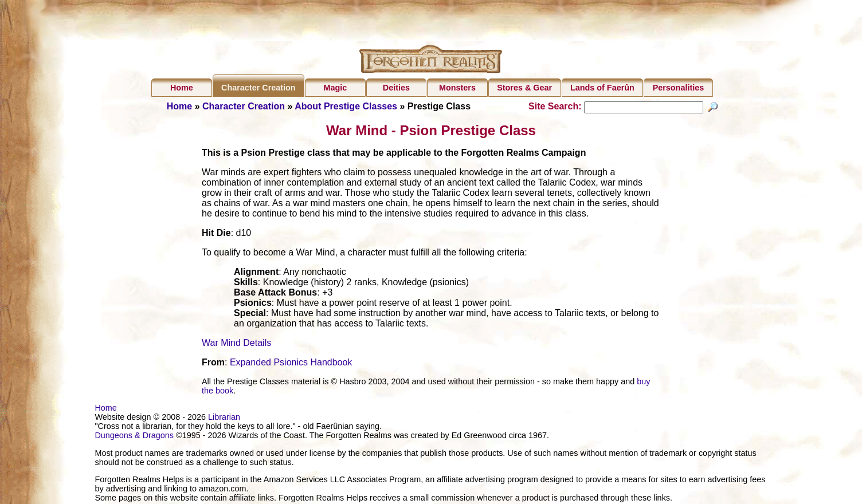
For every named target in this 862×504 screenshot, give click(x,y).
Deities (396, 88)
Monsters (457, 88)
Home (182, 88)
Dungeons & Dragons (134, 437)
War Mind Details (236, 344)
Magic (335, 88)
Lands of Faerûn (602, 88)
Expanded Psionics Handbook (291, 364)
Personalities (679, 88)
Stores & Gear (524, 88)
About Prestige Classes (346, 106)
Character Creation (258, 88)
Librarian (224, 419)
